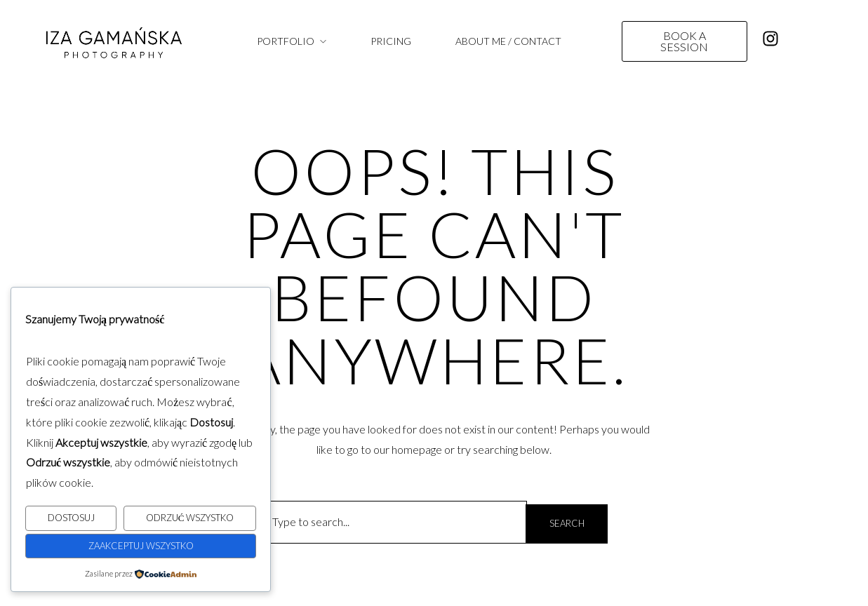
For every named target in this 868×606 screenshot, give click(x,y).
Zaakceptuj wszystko (141, 546)
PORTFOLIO (286, 41)
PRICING (391, 41)
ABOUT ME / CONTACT (508, 41)
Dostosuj (71, 518)
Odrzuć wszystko (190, 518)
